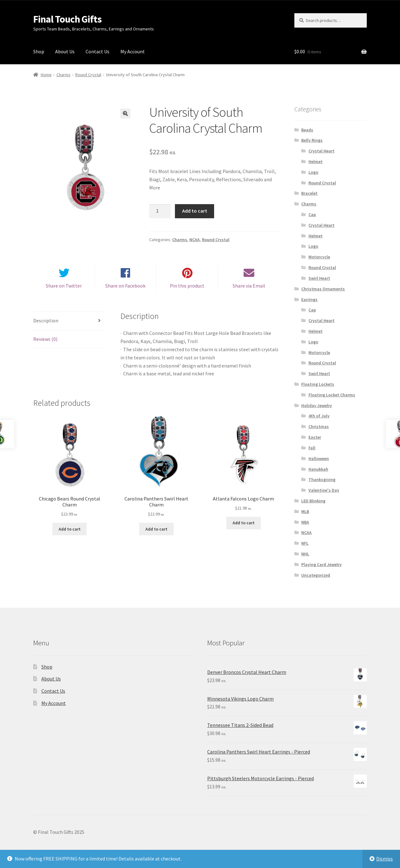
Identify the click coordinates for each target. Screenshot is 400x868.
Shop (39, 51)
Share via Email (249, 290)
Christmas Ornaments (323, 289)
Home (46, 75)
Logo (313, 172)
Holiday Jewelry (317, 405)
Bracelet (309, 193)
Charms (63, 75)
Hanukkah (318, 469)
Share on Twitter (64, 290)
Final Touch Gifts (67, 19)
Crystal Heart (321, 151)
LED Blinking (313, 501)
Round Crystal (88, 75)
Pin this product (187, 290)
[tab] (69, 325)
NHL (305, 554)
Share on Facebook (125, 290)
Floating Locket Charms (332, 395)
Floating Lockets (318, 384)
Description (46, 324)
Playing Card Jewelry (321, 564)
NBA (305, 522)
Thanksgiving (322, 479)
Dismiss (384, 859)
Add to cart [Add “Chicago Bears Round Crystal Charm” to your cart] (70, 533)
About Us (65, 51)
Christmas (319, 426)
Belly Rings (312, 140)
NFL (305, 543)
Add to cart (195, 211)
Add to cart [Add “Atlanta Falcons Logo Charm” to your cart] (244, 527)
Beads (307, 130)
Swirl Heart (319, 278)
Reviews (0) (45, 343)
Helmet (316, 161)
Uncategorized (316, 575)
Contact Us (97, 51)
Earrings (309, 299)
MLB (305, 511)
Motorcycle (319, 257)
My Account (133, 51)
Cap (312, 214)
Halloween (319, 458)
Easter (315, 437)
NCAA (195, 240)
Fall (312, 448)
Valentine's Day (324, 490)
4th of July (319, 416)
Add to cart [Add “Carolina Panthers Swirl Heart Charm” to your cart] (156, 533)
